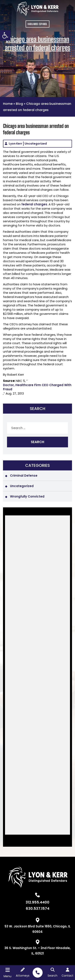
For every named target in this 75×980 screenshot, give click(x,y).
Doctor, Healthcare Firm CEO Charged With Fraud (37, 387)
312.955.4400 (37, 902)
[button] (5, 35)
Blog (19, 104)
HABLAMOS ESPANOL (37, 24)
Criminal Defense (24, 476)
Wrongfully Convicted (27, 496)
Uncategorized (36, 144)
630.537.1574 (38, 909)
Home (8, 104)
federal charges (34, 204)
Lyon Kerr (15, 144)
